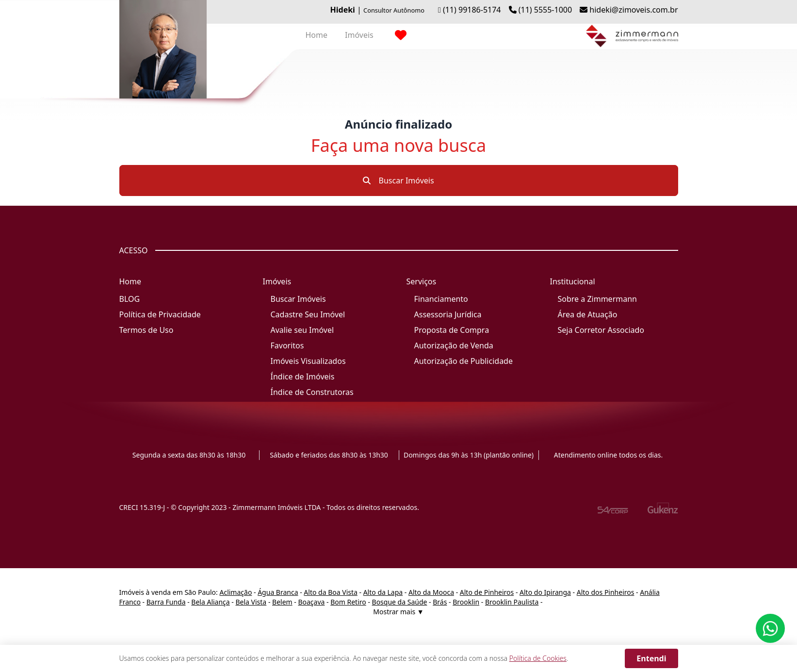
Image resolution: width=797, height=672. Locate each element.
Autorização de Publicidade (464, 361)
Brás (440, 602)
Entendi (651, 658)
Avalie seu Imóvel (302, 330)
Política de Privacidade (160, 314)
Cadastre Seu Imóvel (308, 314)
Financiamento (441, 299)
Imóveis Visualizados (308, 361)
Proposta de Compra (452, 330)
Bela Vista (251, 602)
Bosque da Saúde (400, 602)
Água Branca (278, 592)
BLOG (130, 299)
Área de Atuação (588, 314)
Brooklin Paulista (512, 602)
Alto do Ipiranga (545, 592)
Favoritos (287, 345)
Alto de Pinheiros (487, 592)
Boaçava (311, 602)
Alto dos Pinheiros (606, 592)
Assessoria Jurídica (448, 314)
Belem (282, 602)
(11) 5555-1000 (545, 10)
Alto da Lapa (383, 592)
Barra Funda (166, 602)
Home (317, 35)
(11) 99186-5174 (472, 10)
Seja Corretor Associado (601, 330)
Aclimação (236, 592)
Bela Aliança (210, 602)
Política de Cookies (538, 658)
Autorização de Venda (454, 345)
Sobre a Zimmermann (597, 299)
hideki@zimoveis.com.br (634, 10)
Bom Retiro (348, 602)
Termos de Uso (146, 330)
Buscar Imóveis (398, 180)
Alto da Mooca (431, 592)
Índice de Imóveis (303, 377)
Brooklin (466, 602)
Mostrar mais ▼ (398, 612)
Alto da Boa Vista (331, 592)
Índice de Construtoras (312, 392)
